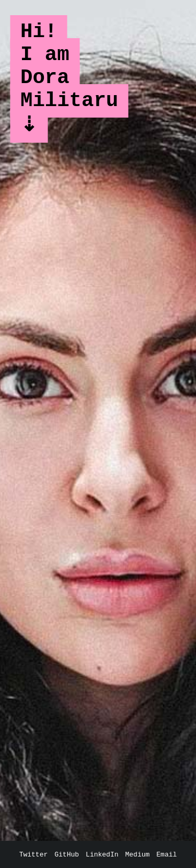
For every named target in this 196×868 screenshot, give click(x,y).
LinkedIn (102, 854)
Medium (138, 854)
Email (166, 854)
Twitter (34, 854)
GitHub (67, 854)
